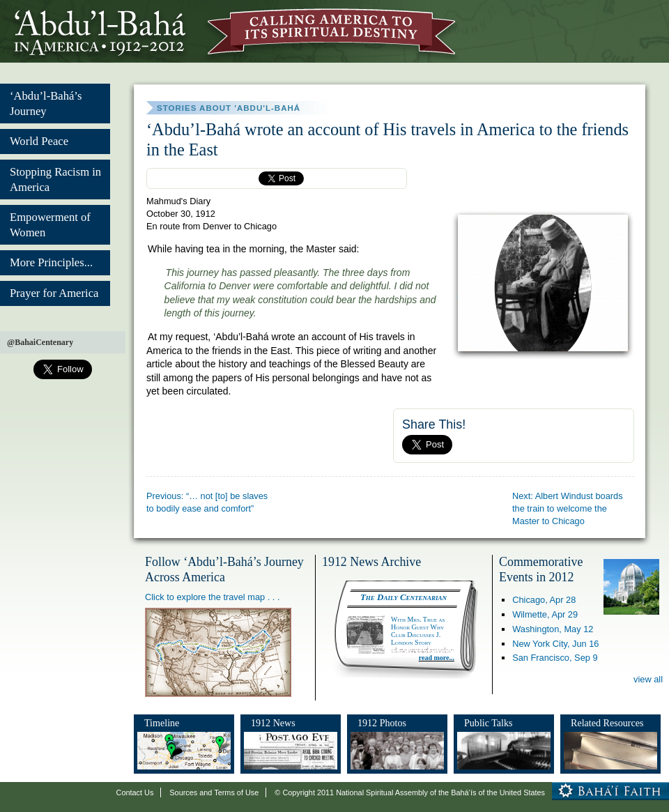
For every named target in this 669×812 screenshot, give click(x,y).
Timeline (162, 723)
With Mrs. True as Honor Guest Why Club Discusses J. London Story (418, 631)
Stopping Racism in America (55, 179)
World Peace (39, 141)
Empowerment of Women (50, 225)
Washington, (553, 629)
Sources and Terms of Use (214, 792)
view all (648, 679)
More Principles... (51, 262)
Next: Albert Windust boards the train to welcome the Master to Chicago (568, 508)
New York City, (555, 644)
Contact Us (135, 792)
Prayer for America (54, 293)
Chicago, (544, 600)
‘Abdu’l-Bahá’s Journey (46, 104)
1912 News (273, 723)
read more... (437, 658)
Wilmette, (545, 614)
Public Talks (489, 723)
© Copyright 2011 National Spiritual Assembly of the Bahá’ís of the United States (410, 792)
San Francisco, (555, 658)
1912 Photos (382, 723)
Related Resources (607, 723)
